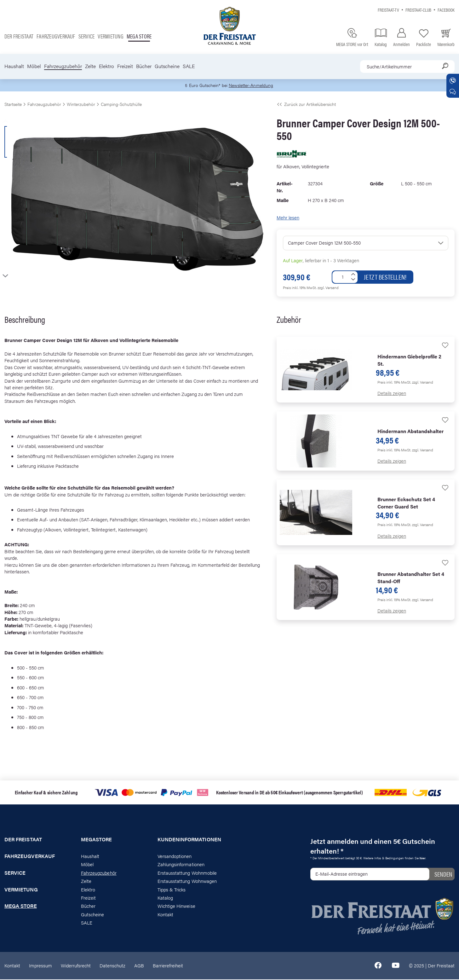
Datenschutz (112, 966)
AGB (139, 966)
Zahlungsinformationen (181, 865)
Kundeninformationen (189, 840)
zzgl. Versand (328, 288)
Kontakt (165, 915)
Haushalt (14, 66)
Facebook (446, 10)
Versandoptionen (175, 857)
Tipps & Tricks (172, 890)
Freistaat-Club (418, 10)
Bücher (144, 66)
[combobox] (407, 67)
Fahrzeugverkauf (56, 36)
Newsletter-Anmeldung (252, 86)
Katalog (165, 898)
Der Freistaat (19, 36)
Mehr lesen (288, 218)
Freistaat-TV (388, 10)
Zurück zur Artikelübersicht (306, 105)
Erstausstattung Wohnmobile (187, 873)
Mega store (139, 36)
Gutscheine (167, 66)
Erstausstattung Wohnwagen (187, 881)
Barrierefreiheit (168, 966)
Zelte (90, 66)
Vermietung (110, 36)
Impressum (40, 966)
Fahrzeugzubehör (63, 66)
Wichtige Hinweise (176, 906)
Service (87, 36)
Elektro (106, 66)
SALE (189, 66)
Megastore (97, 840)
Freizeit (125, 66)
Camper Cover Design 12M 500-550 (324, 243)
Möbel (34, 66)
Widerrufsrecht (76, 966)
